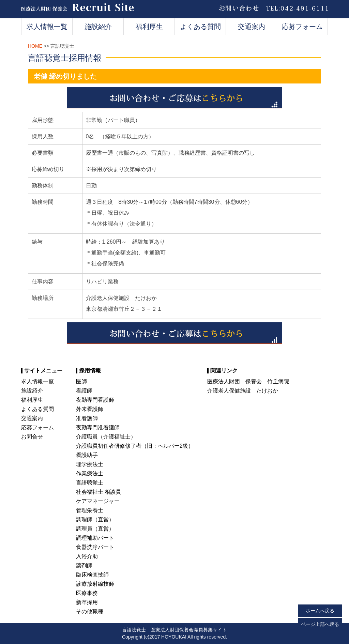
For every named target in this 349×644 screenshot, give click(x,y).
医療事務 (87, 593)
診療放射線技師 (95, 584)
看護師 (84, 391)
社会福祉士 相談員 (98, 492)
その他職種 (90, 611)
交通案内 (252, 27)
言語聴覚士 (90, 483)
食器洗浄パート (95, 547)
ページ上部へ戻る (320, 624)
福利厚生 (149, 27)
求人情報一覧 (47, 27)
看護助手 (87, 455)
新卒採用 (87, 602)
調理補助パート (95, 538)
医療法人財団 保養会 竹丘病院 (248, 381)
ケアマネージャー (98, 501)
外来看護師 (90, 409)
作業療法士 (90, 473)
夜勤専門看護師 (95, 400)
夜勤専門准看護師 (98, 427)
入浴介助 (87, 556)
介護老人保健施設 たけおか (243, 391)
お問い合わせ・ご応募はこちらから (174, 98)
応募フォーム (302, 27)
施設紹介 (98, 27)
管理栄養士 (90, 510)
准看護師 (87, 418)
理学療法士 (90, 464)
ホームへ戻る (320, 611)
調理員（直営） (95, 529)
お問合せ (32, 437)
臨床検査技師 (92, 575)
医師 (81, 381)
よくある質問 (200, 27)
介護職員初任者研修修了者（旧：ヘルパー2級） (135, 446)
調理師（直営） (95, 519)
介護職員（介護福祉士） (106, 437)
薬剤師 (84, 565)
